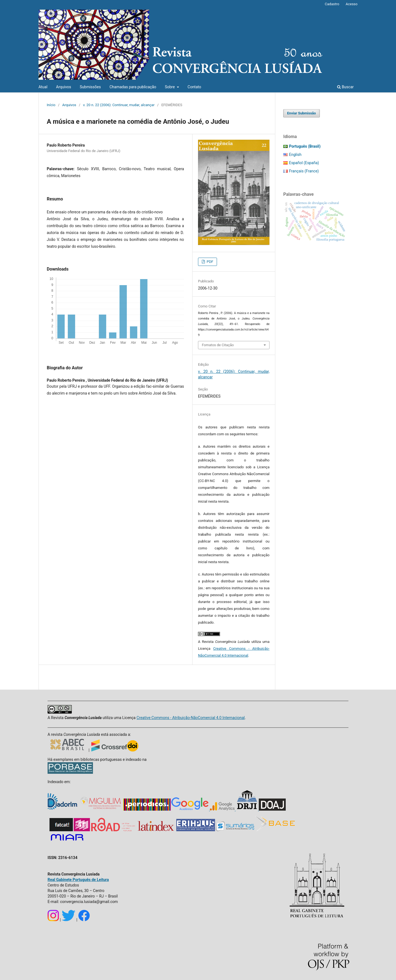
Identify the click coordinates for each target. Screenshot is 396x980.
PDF (209, 262)
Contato (194, 87)
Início (51, 105)
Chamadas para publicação (133, 87)
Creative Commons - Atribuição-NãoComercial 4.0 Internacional (191, 718)
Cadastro (332, 4)
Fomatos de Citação (218, 345)
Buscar (345, 87)
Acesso (352, 4)
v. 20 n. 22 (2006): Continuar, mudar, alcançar (119, 105)
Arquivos (64, 87)
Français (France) (304, 171)
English (295, 155)
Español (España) (304, 163)
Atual (43, 87)
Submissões (90, 87)
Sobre (170, 87)
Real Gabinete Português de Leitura (78, 880)
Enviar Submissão (302, 113)
